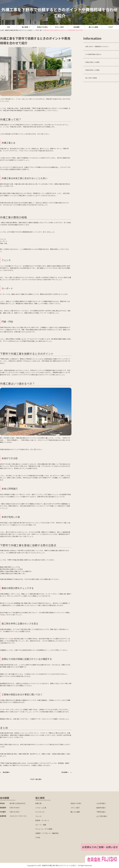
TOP (8, 27)
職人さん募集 (93, 27)
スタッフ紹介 (59, 27)
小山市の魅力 (101, 803)
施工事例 (25, 27)
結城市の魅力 (101, 808)
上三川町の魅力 (102, 816)
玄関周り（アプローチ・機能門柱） (48, 833)
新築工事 (38, 803)
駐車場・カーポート (42, 820)
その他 (38, 837)
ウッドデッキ (40, 812)
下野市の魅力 (101, 812)
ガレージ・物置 (41, 825)
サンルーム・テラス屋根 (44, 829)
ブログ (110, 27)
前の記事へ (6, 772)
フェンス (38, 816)
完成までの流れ (42, 27)
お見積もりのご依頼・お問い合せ (100, 847)
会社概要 (76, 27)
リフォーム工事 (41, 808)
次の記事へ (65, 772)
